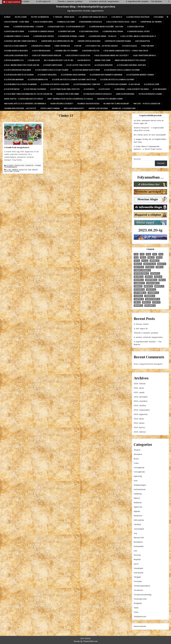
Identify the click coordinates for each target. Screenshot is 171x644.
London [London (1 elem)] (138, 286)
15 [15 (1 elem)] (136, 257)
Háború (137, 498)
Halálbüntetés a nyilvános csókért (110, 99)
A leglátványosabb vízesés (89, 31)
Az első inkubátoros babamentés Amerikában (106, 75)
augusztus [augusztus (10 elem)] (150, 264)
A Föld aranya (159, 17)
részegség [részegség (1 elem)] (139, 290)
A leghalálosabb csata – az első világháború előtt (66, 27)
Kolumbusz (138, 542)
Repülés (137, 560)
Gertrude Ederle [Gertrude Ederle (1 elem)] (141, 273)
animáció (15, 170)
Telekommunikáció (11, 167)
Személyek (138, 568)
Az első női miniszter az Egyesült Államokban (20, 84)
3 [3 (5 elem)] (136, 254)
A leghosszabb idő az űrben (14, 31)
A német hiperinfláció (62, 46)
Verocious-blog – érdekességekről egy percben (86, 7)
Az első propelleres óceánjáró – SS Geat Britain (122, 84)
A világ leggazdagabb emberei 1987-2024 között (112, 55)
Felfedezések (140, 490)
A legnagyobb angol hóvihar (113, 31)
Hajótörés (138, 507)
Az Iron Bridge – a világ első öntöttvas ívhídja (132, 89)
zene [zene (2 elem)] (137, 302)
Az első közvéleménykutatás (38, 79)
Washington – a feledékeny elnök (124, 108)
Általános (10, 165)
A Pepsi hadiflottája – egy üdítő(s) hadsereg (102, 46)
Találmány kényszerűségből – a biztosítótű (20, 108)
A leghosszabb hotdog (136, 27)
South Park (8, 171)
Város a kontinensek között (74, 108)
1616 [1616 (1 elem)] (143, 257)
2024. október (140, 406)
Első (136, 481)
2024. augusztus (141, 414)
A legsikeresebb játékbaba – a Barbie (71, 36)
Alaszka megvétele (84, 60)
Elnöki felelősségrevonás (125, 94)
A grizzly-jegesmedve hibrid (43, 22)
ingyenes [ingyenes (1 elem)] (139, 277)
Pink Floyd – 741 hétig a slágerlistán (147, 104)
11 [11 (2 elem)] (155, 254)
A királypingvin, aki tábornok (151, 22)
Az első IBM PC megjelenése (47, 75)
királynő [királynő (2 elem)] (139, 280)
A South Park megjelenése (41, 51)
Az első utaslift (104, 89)
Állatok (137, 450)
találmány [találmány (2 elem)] (153, 293)
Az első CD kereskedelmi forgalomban (18, 70)
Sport (136, 564)
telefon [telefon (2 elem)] (138, 296)
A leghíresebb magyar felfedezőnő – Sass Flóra (106, 27)
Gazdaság (138, 494)
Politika (137, 555)
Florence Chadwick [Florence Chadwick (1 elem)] (142, 270)
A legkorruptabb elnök (67, 31)
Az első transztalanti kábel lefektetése (65, 89)
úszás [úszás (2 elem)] (156, 302)
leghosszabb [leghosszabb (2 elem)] (153, 283)
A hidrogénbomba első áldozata (91, 22)
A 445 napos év (117, 17)
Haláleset (138, 516)
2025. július (139, 388)
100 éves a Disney (21, 17)
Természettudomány (143, 595)
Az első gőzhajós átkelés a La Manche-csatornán (122, 70)
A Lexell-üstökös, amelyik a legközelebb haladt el (138, 36)
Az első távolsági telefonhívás (35, 89)
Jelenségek (139, 529)
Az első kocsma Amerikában (14, 79)
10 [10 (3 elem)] (148, 254)
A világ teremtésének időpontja (144, 55)
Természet (138, 590)
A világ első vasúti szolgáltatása (78, 55)
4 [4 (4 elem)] (142, 254)
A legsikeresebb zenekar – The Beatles (103, 36)
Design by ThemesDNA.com (86, 641)
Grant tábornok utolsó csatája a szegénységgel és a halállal (70, 99)
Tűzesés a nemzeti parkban (50, 108)
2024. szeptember (142, 410)
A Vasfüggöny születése (91, 51)
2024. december (141, 397)
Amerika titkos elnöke (103, 60)
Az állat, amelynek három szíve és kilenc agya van (22, 65)
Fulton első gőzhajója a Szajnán (150, 94)
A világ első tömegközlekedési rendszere (47, 55)
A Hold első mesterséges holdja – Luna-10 (121, 22)
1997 (10, 170)
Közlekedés (139, 546)
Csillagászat (139, 468)
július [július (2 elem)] (158, 277)
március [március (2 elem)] (159, 286)
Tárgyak (137, 577)
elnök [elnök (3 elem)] (160, 267)
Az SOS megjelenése (160, 89)
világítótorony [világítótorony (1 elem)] (153, 299)
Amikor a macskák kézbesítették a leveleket (130, 60)
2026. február (140, 384)
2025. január (139, 392)
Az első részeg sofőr (152, 84)
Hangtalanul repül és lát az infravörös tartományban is (25, 104)
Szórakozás (29, 165)
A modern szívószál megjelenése (89, 41)
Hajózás (137, 511)
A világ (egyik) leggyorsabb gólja (16, 55)
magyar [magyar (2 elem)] (148, 286)
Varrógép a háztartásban (98, 108)
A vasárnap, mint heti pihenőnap (66, 51)
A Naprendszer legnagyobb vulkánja (118, 41)
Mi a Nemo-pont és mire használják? (116, 104)
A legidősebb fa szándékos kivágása (41, 31)
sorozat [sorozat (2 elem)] (151, 290)
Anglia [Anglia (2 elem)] (138, 264)
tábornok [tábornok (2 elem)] (150, 296)
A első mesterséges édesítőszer (138, 17)
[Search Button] (168, 17)
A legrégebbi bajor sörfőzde (44, 36)
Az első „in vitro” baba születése (78, 65)
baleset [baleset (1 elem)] (162, 264)
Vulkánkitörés (140, 617)
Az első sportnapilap (12, 89)
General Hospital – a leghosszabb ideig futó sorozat (24, 99)
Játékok (137, 525)
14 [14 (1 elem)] (161, 254)
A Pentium (78, 46)
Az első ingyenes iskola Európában (73, 75)
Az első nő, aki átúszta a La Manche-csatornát (117, 79)
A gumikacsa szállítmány (66, 22)
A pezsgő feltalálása (129, 46)
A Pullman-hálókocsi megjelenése (16, 51)
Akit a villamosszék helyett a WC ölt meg (59, 60)
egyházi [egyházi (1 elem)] (150, 267)
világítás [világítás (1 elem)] (139, 299)
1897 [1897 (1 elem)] (159, 257)
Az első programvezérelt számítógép (87, 84)
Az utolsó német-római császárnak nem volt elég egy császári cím (28, 94)
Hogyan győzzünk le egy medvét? (62, 104)
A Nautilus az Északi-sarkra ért (16, 46)
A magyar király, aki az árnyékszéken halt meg (57, 41)
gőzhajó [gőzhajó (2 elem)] (155, 273)
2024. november (141, 401)
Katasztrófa (139, 538)
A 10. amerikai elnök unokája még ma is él (93, 17)
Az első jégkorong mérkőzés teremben (140, 75)
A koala (7, 27)
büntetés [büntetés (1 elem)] (139, 267)
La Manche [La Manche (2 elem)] (139, 283)
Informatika (139, 520)
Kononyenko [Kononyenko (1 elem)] (151, 280)
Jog (135, 533)
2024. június (139, 423)
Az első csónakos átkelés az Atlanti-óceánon (52, 70)
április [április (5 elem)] (146, 302)
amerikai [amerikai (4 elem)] (155, 261)
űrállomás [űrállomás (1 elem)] (150, 306)
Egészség (138, 476)
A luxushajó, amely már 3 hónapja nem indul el (21, 41)
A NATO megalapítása (143, 41)
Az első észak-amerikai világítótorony (86, 70)
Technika (38, 165)
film (29, 170)
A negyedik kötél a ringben (41, 46)
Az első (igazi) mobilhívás (104, 65)
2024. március (140, 432)
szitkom (16, 171)
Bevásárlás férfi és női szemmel (68, 94)
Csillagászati (139, 472)
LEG (135, 551)
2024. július (139, 419)
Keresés (137, 159)
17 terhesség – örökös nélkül (64, 17)
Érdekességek (19, 165)
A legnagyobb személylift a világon (17, 36)
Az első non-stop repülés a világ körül (55, 84)
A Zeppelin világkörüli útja (14, 60)
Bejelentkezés (140, 626)
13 (7, 170)
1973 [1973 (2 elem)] (145, 261)
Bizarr (136, 459)
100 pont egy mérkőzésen (40, 17)
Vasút (136, 608)
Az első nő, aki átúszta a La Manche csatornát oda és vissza (74, 79)
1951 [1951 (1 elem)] (137, 261)
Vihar (136, 612)
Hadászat (138, 503)
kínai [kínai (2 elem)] (162, 280)
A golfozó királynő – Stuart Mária (16, 22)
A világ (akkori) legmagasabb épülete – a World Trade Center (126, 51)
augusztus (23, 170)
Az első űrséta (89, 89)
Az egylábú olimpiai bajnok (53, 65)
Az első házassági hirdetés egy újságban (19, 75)
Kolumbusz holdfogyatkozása (88, 104)
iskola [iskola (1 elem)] (149, 277)
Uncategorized (140, 599)
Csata (136, 463)
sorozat (35, 170)
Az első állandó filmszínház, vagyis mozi (131, 65)
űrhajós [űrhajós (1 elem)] (138, 306)
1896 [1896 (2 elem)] (151, 257)
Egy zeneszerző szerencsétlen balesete (98, 94)
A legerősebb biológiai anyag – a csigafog (28, 27)
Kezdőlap (7, 17)
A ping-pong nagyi (147, 46)
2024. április (139, 428)
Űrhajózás (138, 603)
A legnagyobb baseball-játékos (138, 31)
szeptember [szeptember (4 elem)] (140, 293)
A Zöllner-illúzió (34, 60)
